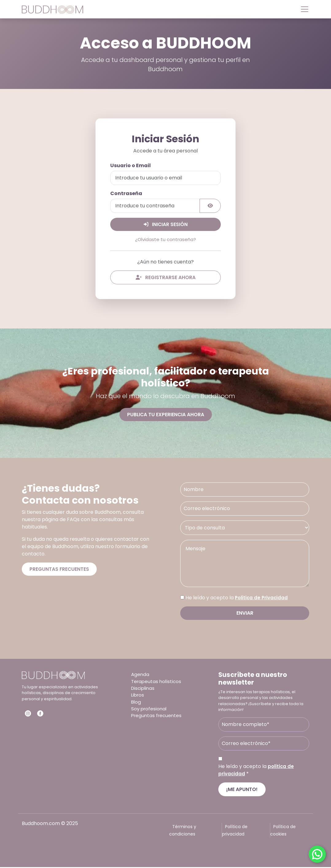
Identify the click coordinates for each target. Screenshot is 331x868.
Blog (136, 705)
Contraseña (126, 193)
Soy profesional (150, 712)
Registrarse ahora (165, 278)
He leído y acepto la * (257, 771)
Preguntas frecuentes (60, 570)
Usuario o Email (130, 165)
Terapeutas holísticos (157, 683)
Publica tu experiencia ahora (165, 415)
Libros (138, 698)
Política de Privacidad (263, 599)
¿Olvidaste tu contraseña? (165, 240)
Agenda (140, 676)
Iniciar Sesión (166, 224)
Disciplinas (144, 690)
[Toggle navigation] (303, 9)
